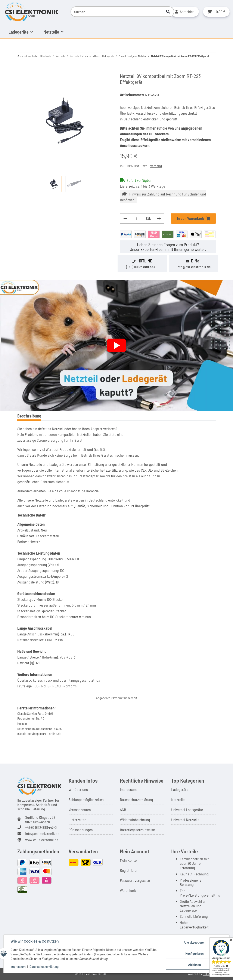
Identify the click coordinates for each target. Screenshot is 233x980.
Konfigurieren (194, 954)
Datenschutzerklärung (136, 799)
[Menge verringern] (125, 218)
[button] (185, 12)
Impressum (128, 789)
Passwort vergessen (135, 880)
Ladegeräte (180, 789)
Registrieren (129, 870)
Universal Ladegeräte (187, 810)
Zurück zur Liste (29, 56)
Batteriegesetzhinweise (137, 830)
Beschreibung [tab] (29, 416)
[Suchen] (117, 12)
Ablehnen (194, 965)
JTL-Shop (209, 974)
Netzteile (178, 799)
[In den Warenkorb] (21, 70)
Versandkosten (80, 810)
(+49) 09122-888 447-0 (142, 267)
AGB (123, 810)
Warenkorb (128, 890)
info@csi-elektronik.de (194, 267)
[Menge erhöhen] (159, 218)
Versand (156, 166)
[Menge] (136, 218)
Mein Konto (128, 860)
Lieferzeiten (77, 820)
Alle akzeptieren (194, 943)
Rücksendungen (81, 830)
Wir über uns (78, 789)
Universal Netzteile (185, 820)
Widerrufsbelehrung (135, 820)
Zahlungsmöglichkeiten (86, 799)
